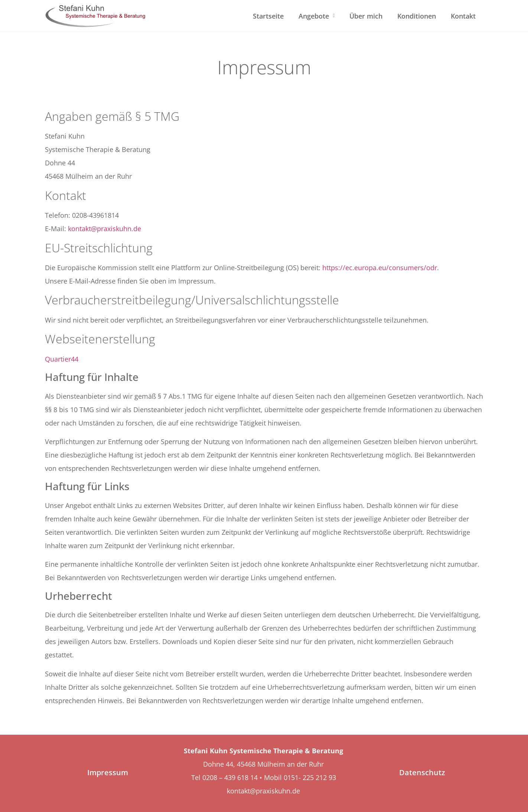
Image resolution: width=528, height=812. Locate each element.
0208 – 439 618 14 (231, 777)
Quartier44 (62, 359)
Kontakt (463, 16)
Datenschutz (422, 772)
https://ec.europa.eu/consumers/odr (380, 268)
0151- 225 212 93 (310, 777)
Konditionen (417, 16)
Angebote (317, 16)
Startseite (268, 16)
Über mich (366, 16)
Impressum (108, 772)
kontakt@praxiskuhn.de (105, 229)
